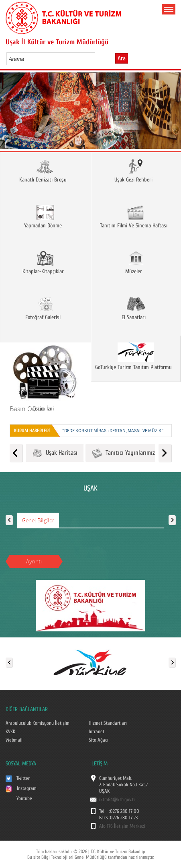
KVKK (10, 732)
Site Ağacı (99, 740)
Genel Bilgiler (38, 520)
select (97, 59)
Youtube (24, 798)
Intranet (97, 732)
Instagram (27, 788)
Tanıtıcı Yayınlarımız (123, 453)
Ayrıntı (34, 561)
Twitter (23, 778)
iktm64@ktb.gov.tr (117, 800)
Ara (122, 58)
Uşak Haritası (55, 453)
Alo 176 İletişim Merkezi (122, 826)
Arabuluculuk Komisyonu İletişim (38, 723)
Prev (9, 113)
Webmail (14, 740)
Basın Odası (27, 409)
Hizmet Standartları (108, 723)
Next (172, 113)
